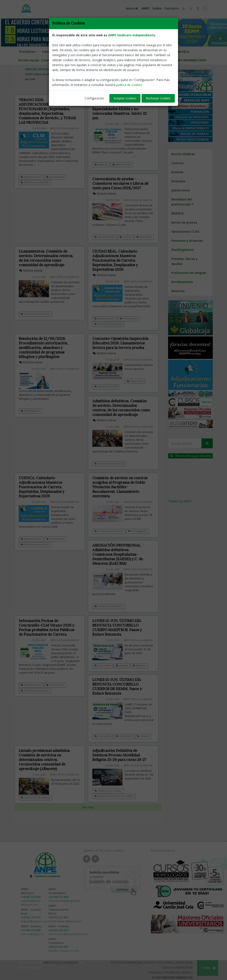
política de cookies (129, 85)
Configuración (94, 98)
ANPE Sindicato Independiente (132, 35)
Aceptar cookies (125, 98)
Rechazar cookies (158, 98)
